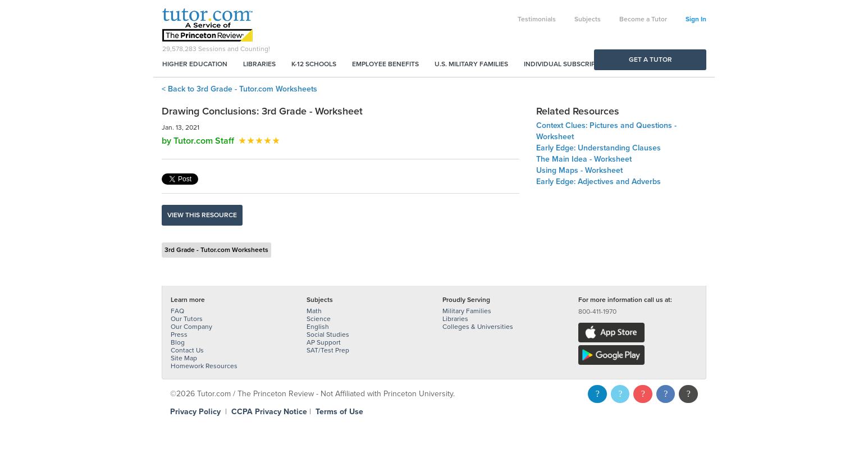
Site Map (184, 358)
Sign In (696, 19)
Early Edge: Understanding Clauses (599, 148)
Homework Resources (204, 366)
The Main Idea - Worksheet (584, 159)
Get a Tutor (650, 59)
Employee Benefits (385, 64)
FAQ (177, 311)
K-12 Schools (314, 64)
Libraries (259, 64)
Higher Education (195, 64)
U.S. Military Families (471, 64)
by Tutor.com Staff (198, 141)
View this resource (202, 215)
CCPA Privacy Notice (269, 412)
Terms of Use (339, 412)
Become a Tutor (643, 19)
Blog (178, 342)
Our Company (191, 327)
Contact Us (187, 350)
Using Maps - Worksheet (579, 170)
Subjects (588, 19)
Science (319, 319)
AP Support (324, 342)
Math (314, 311)
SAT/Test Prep (328, 350)
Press (179, 335)
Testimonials (537, 19)
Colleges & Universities (478, 327)
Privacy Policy (195, 412)
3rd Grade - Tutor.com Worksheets (216, 250)
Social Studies (328, 335)
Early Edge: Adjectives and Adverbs (599, 182)
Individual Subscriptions (569, 64)
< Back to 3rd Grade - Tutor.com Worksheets (239, 89)
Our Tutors (187, 319)
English (318, 327)
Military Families (467, 311)
